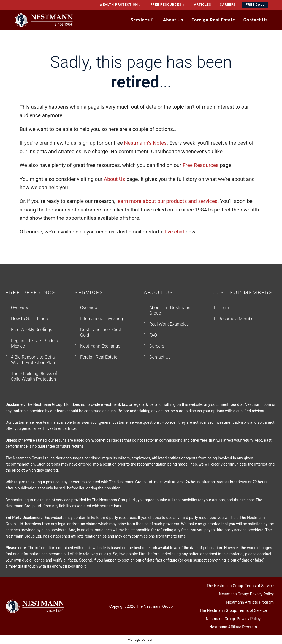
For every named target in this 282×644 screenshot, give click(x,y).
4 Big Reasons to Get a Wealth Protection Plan (33, 360)
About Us (114, 179)
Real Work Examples (169, 324)
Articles (203, 5)
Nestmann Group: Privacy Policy (246, 594)
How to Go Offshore (30, 319)
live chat (175, 232)
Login (224, 308)
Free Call (255, 5)
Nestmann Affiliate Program (250, 602)
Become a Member (237, 319)
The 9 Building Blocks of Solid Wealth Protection (34, 376)
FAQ (153, 335)
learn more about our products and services (167, 201)
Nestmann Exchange (100, 346)
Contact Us (160, 357)
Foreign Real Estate (99, 357)
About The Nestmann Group (170, 310)
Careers (228, 5)
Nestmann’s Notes (145, 143)
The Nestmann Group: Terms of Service (240, 586)
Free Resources (168, 5)
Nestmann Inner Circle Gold (102, 332)
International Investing (101, 319)
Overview (20, 308)
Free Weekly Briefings (32, 330)
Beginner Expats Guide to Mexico (35, 343)
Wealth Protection (121, 5)
